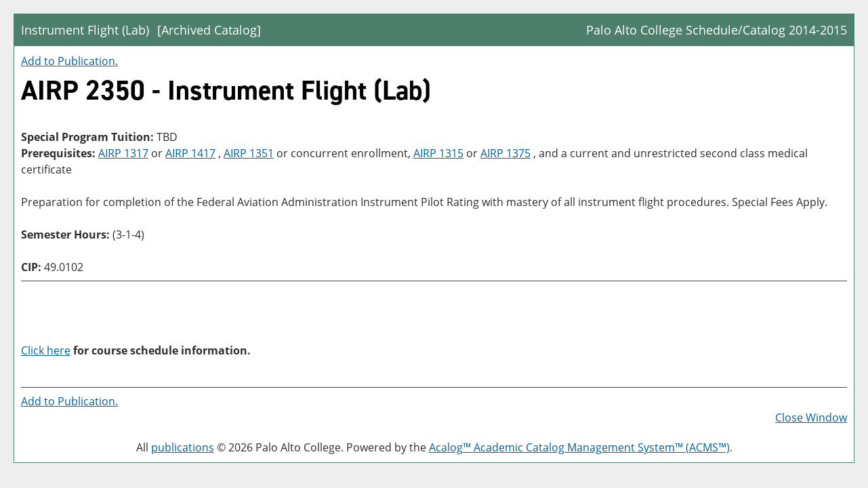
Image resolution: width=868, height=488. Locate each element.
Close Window (811, 418)
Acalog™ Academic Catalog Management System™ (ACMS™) (579, 447)
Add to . (69, 61)
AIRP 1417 (190, 153)
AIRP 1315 (438, 153)
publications (183, 447)
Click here (46, 350)
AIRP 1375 (505, 153)
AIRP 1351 (249, 153)
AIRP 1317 (123, 153)
